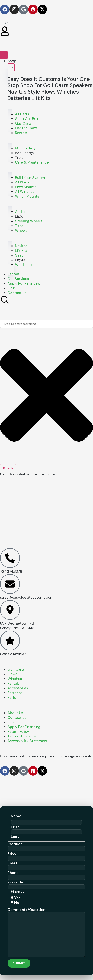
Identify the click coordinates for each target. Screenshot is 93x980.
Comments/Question (27, 910)
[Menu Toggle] (4, 55)
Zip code (15, 882)
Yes (17, 898)
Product (15, 844)
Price (12, 854)
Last (15, 837)
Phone (13, 873)
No (17, 903)
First (15, 827)
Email (12, 863)
